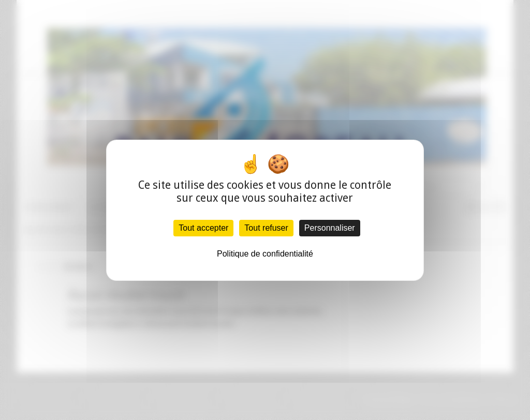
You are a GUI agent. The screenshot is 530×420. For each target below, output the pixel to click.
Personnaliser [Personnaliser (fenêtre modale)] (330, 228)
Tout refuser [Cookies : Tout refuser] (266, 228)
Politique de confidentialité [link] (265, 254)
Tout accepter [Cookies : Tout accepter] (203, 228)
